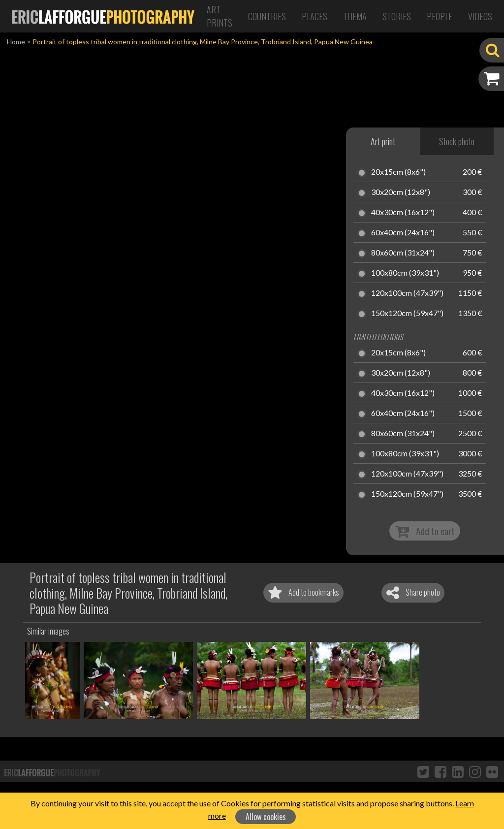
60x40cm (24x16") (403, 233)
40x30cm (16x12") (403, 213)
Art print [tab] (383, 141)
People (440, 16)
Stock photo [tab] (457, 141)
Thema (355, 16)
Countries (267, 16)
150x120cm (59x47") (407, 314)
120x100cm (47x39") (407, 293)
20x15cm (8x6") (398, 172)
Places (315, 16)
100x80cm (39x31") (405, 273)
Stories (397, 16)
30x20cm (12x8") (401, 192)
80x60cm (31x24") (403, 253)
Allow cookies (266, 817)
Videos (480, 16)
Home (16, 42)
